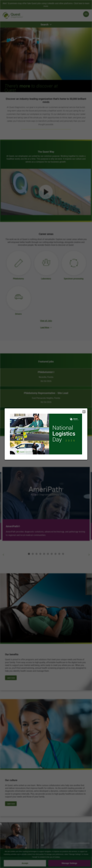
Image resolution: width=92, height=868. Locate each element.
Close (84, 412)
